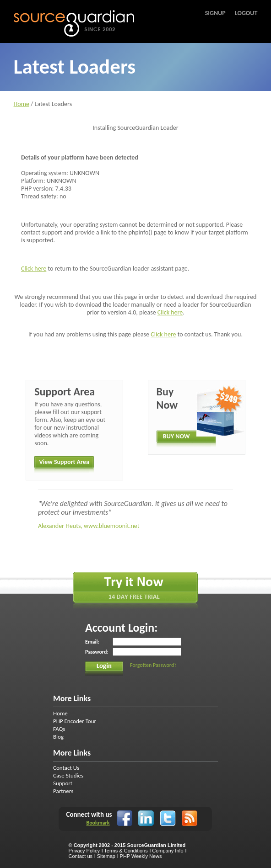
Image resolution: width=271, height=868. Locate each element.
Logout (246, 13)
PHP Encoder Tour (75, 721)
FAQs (59, 729)
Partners (63, 791)
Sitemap (106, 856)
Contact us (80, 856)
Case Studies (68, 775)
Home (22, 104)
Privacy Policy (84, 851)
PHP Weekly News (141, 856)
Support (63, 783)
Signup (215, 13)
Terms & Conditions (126, 851)
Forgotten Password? (153, 665)
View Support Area (64, 462)
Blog (58, 737)
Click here (34, 269)
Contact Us (66, 768)
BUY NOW (176, 436)
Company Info (168, 851)
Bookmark (98, 823)
